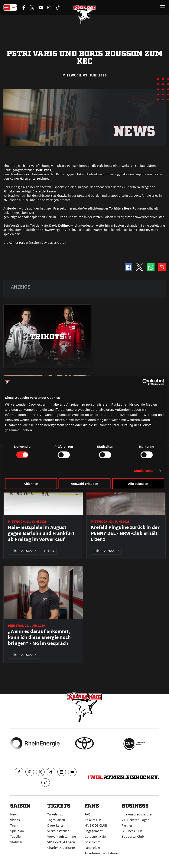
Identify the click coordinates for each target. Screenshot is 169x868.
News (14, 814)
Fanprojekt (92, 847)
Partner (127, 825)
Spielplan (17, 831)
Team (14, 825)
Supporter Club (133, 836)
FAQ (87, 814)
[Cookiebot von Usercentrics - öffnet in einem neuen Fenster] (145, 382)
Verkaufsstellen (58, 831)
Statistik (16, 842)
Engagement (94, 831)
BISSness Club (132, 831)
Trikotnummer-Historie (101, 853)
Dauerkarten (56, 825)
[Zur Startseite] (85, 15)
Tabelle (15, 836)
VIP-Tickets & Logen (61, 842)
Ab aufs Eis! (93, 820)
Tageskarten (56, 820)
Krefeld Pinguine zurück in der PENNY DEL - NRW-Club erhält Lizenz (125, 533)
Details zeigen (145, 471)
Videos (15, 820)
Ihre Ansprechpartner (137, 814)
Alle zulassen (138, 483)
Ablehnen (31, 483)
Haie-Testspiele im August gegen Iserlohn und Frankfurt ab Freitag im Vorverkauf (41, 533)
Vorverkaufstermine (62, 836)
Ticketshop (55, 814)
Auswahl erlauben (84, 483)
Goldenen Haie (95, 836)
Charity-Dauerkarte (61, 847)
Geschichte (92, 842)
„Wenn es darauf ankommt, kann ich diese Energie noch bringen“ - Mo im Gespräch (39, 637)
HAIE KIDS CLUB (96, 825)
